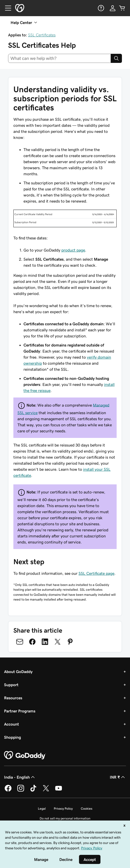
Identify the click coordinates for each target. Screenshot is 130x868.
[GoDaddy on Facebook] (8, 791)
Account (11, 724)
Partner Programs (20, 711)
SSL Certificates (42, 35)
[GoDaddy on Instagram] (21, 791)
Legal (42, 809)
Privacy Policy (63, 809)
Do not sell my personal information (65, 818)
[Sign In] (113, 8)
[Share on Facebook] (32, 642)
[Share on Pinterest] (70, 642)
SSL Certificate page (96, 573)
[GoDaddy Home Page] (25, 755)
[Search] (116, 58)
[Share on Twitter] (58, 642)
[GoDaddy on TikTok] (33, 791)
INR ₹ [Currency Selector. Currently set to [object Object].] (118, 777)
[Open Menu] (6, 8)
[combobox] (59, 58)
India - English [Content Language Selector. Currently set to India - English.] (20, 777)
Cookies (87, 809)
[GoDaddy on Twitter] (46, 791)
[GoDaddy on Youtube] (59, 791)
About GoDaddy (18, 672)
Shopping (12, 737)
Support (11, 685)
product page (73, 250)
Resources (13, 698)
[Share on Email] (20, 642)
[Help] (100, 8)
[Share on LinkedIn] (45, 642)
